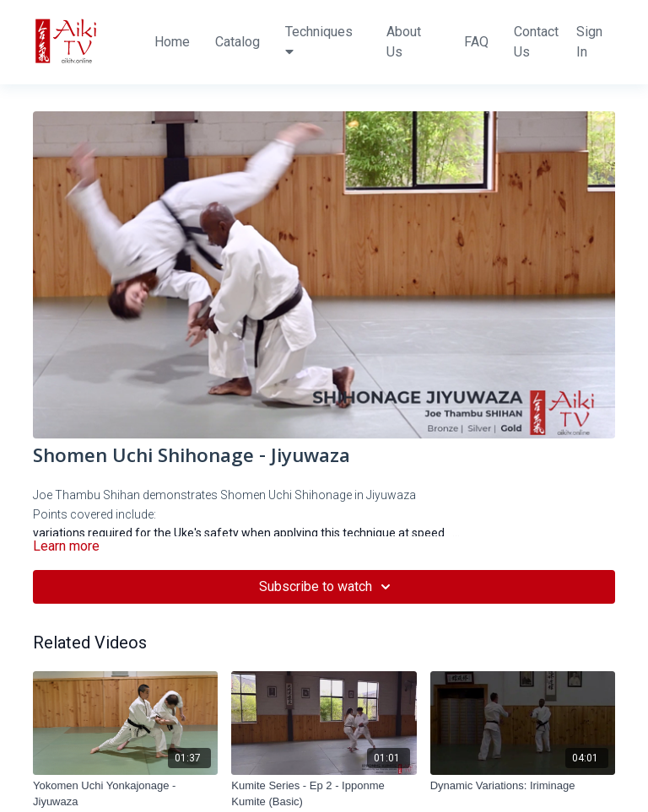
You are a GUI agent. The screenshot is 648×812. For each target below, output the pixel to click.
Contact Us (536, 42)
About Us (404, 42)
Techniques (319, 41)
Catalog (238, 42)
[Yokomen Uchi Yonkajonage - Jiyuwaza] (125, 794)
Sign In (589, 42)
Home (172, 42)
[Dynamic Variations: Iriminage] (523, 786)
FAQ (476, 42)
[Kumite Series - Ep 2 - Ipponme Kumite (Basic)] (324, 794)
